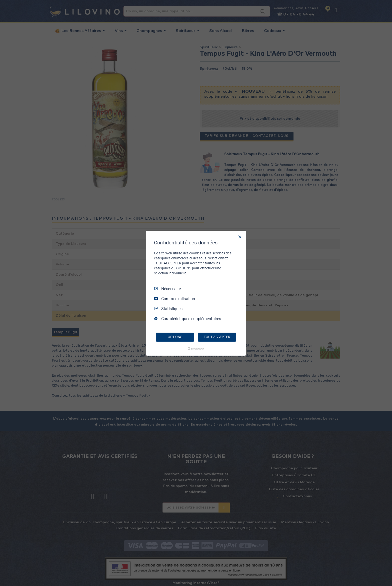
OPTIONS (175, 337)
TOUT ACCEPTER (217, 337)
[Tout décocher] (240, 237)
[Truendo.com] (196, 349)
